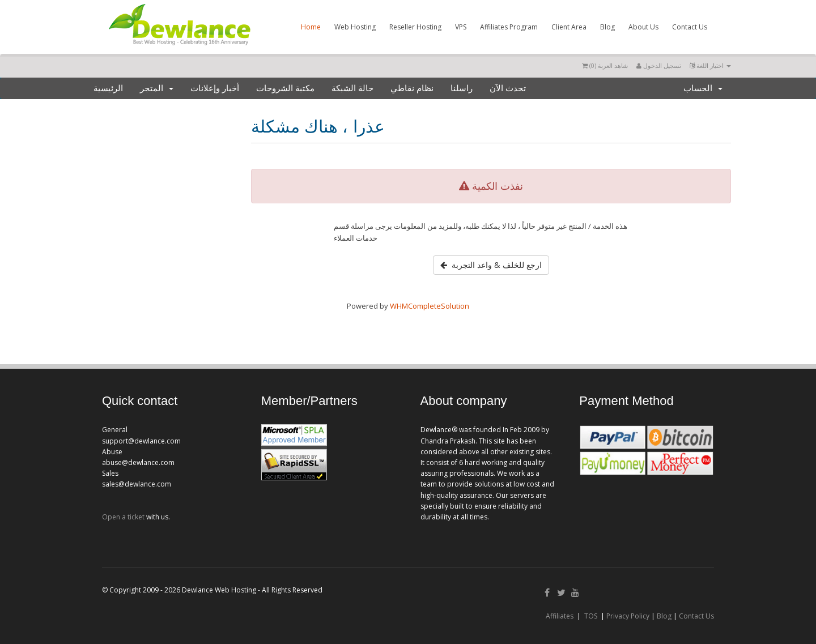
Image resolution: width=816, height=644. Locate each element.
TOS (591, 616)
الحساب (703, 88)
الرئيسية (108, 88)
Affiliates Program (509, 27)
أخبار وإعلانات (215, 88)
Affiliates (560, 616)
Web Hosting (355, 27)
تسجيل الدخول (659, 65)
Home (311, 27)
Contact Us (690, 27)
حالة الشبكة (352, 88)
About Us (643, 27)
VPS (461, 27)
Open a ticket (123, 517)
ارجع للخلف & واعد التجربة (491, 265)
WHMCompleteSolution (430, 306)
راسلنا (462, 88)
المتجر (157, 88)
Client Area (569, 27)
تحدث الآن (508, 88)
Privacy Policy (628, 616)
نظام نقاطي (412, 88)
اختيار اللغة (710, 65)
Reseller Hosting (415, 27)
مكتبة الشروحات (285, 88)
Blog (607, 27)
